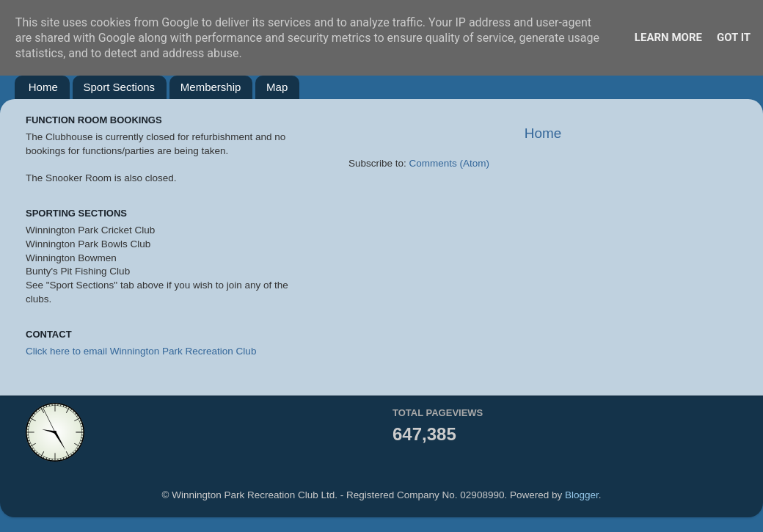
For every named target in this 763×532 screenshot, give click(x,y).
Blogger (582, 495)
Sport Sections (120, 87)
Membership (211, 87)
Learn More (668, 37)
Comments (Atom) (450, 163)
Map (277, 87)
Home (43, 87)
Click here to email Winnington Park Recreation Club (141, 351)
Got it (734, 37)
